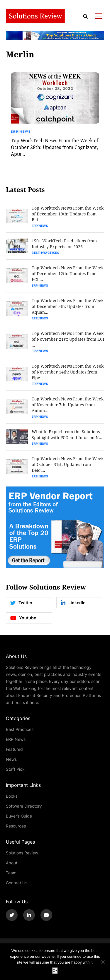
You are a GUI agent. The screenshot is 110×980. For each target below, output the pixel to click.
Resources (16, 826)
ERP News (21, 131)
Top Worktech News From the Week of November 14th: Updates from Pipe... (68, 372)
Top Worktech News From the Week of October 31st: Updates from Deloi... (68, 464)
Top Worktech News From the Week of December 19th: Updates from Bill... (68, 214)
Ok (55, 970)
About (12, 863)
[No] (103, 962)
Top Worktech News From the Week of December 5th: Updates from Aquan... (68, 306)
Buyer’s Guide (19, 816)
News (11, 759)
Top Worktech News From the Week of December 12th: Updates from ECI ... (68, 274)
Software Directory (24, 806)
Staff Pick (15, 769)
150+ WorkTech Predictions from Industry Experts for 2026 (64, 244)
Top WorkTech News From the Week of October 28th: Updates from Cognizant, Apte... (55, 147)
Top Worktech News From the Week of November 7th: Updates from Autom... (68, 405)
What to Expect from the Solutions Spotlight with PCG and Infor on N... (67, 435)
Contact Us (17, 883)
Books (12, 796)
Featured (14, 749)
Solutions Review (22, 853)
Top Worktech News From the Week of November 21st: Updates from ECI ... (68, 339)
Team (11, 873)
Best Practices (45, 253)
